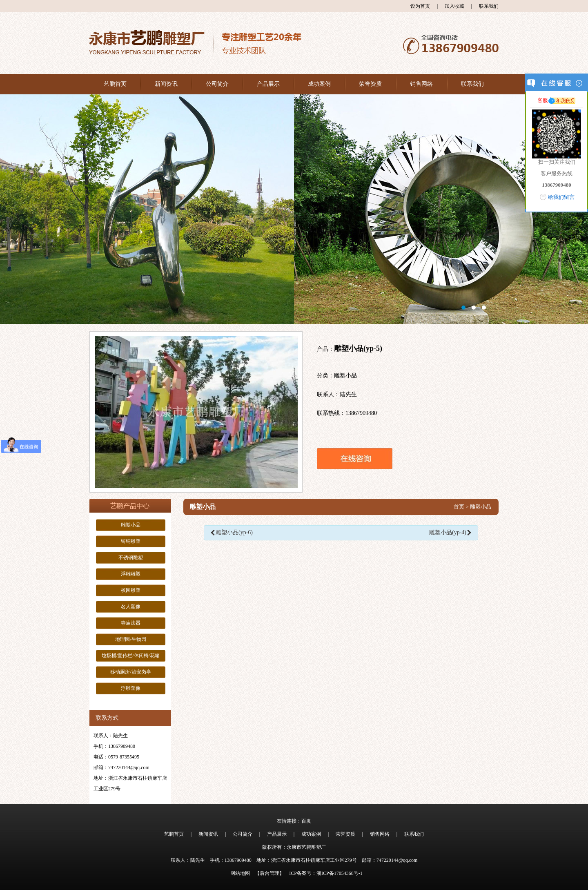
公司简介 (217, 84)
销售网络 (421, 84)
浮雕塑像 (131, 688)
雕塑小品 (131, 525)
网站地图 (240, 873)
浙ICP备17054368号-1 (340, 873)
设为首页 (420, 6)
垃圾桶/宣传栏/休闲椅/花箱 (131, 656)
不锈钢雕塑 (131, 558)
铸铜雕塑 (131, 541)
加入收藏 (454, 6)
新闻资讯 (166, 84)
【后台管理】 (269, 873)
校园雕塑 (131, 590)
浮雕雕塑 (131, 574)
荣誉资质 (370, 84)
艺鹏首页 (115, 84)
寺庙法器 (131, 623)
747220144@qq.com (129, 767)
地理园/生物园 (130, 639)
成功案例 (319, 84)
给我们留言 (561, 197)
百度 (306, 821)
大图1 (294, 209)
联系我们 (489, 6)
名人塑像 (131, 607)
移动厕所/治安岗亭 (130, 672)
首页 (459, 507)
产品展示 (268, 84)
